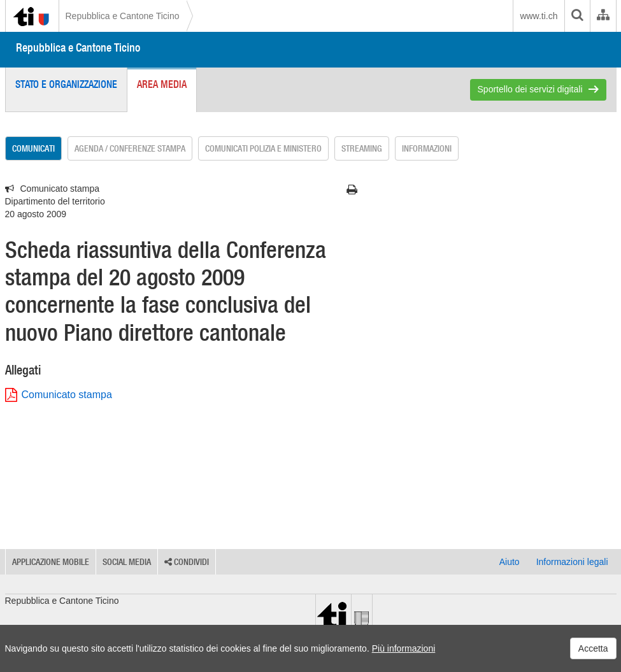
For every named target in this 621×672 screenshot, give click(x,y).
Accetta (593, 648)
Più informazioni (404, 648)
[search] (577, 16)
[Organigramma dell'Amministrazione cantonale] (603, 16)
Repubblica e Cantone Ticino (123, 16)
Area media (162, 84)
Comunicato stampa (59, 395)
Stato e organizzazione (66, 84)
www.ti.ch (539, 16)
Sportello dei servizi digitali (530, 89)
